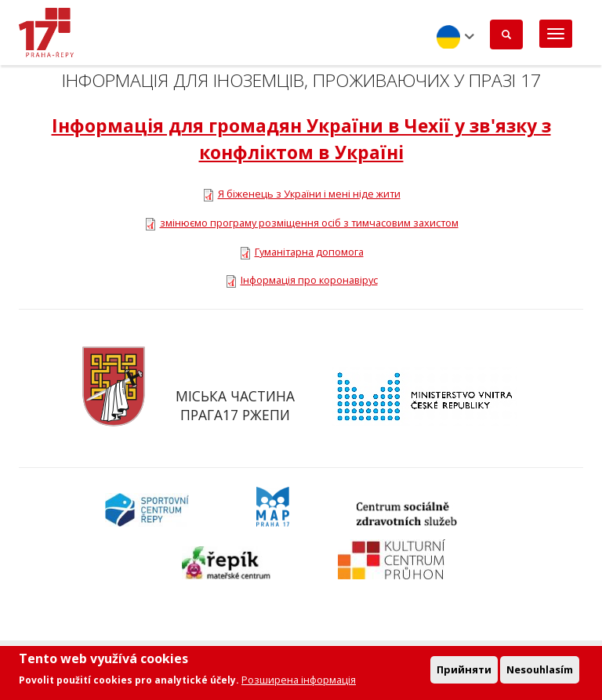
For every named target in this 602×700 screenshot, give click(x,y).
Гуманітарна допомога (309, 252)
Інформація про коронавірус (309, 280)
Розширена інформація (299, 681)
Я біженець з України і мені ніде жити (309, 194)
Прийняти (464, 671)
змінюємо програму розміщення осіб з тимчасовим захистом (309, 223)
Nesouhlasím (540, 671)
